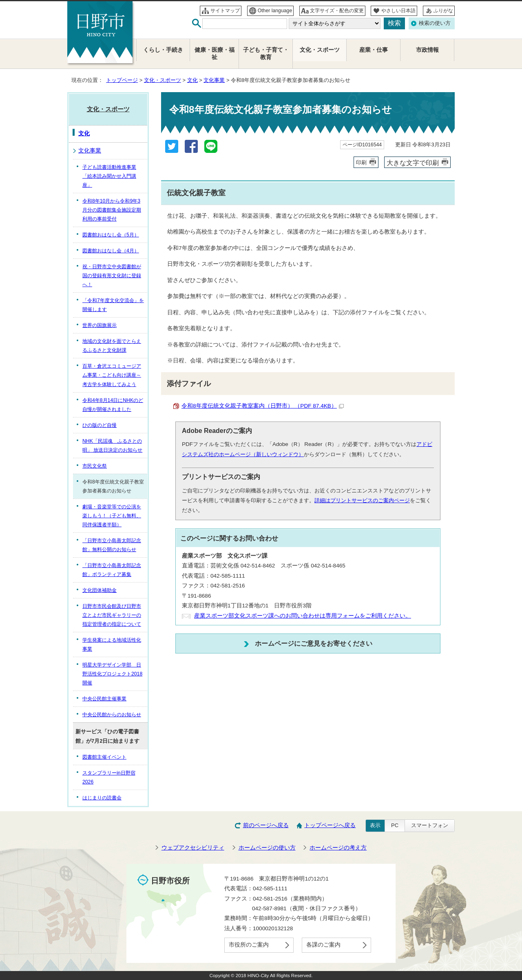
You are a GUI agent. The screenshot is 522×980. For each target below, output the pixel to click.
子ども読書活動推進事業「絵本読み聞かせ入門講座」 (109, 176)
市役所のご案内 (249, 945)
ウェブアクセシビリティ (193, 848)
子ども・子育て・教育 (266, 54)
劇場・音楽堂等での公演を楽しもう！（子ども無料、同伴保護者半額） (112, 516)
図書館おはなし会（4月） (111, 251)
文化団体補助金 (100, 590)
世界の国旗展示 (100, 325)
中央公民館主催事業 (104, 699)
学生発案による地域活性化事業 (112, 645)
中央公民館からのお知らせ (112, 715)
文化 (192, 80)
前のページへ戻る (266, 825)
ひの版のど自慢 (100, 425)
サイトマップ (225, 11)
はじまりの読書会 (102, 798)
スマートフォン (430, 825)
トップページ (122, 80)
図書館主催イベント (104, 757)
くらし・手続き (163, 50)
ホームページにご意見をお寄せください (314, 643)
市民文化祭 (95, 466)
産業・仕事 (374, 50)
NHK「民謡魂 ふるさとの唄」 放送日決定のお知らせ (112, 446)
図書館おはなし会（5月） (111, 235)
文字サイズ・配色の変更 (337, 11)
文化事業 (214, 80)
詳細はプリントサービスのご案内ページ (362, 500)
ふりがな (443, 11)
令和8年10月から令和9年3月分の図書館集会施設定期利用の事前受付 (112, 210)
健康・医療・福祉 (215, 54)
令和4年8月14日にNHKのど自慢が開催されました (113, 405)
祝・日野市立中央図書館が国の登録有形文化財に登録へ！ (112, 276)
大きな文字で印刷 (413, 163)
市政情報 (427, 50)
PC (395, 825)
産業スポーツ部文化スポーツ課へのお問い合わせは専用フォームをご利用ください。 (303, 616)
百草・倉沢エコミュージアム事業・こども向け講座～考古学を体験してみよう (112, 375)
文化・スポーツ (163, 80)
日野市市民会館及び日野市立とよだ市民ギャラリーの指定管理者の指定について (112, 615)
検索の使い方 (435, 23)
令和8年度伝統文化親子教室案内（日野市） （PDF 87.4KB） (263, 406)
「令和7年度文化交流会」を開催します (113, 305)
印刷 (361, 162)
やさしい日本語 (398, 11)
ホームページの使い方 (267, 848)
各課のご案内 (323, 945)
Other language (275, 11)
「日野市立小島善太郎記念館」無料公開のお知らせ (112, 545)
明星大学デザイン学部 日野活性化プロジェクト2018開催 (112, 674)
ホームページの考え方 (338, 848)
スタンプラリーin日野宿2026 (109, 777)
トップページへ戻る (330, 825)
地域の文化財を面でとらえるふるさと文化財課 (112, 346)
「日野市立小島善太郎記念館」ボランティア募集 (112, 570)
